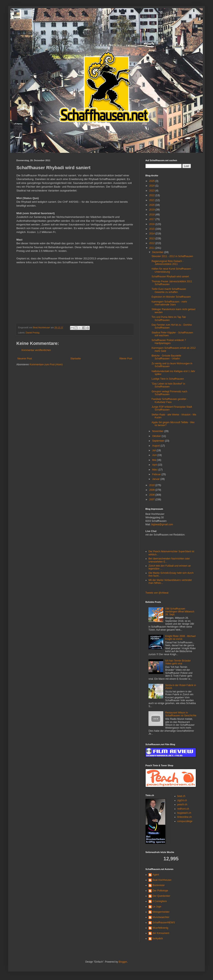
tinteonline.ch (185, 817)
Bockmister (159, 885)
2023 (152, 191)
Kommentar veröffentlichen (36, 350)
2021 (152, 200)
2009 (152, 490)
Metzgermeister (161, 912)
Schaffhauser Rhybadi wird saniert (170, 277)
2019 (152, 210)
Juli (154, 450)
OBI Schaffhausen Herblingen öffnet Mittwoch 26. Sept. (180, 612)
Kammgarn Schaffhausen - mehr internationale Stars (169, 303)
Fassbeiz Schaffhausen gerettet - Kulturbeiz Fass (170, 401)
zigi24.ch (182, 800)
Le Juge (157, 907)
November (158, 431)
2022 (152, 195)
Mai (155, 460)
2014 (152, 234)
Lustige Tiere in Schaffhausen (168, 379)
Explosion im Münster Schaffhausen (171, 297)
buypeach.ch (184, 813)
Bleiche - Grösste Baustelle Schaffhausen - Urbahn (166, 357)
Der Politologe (160, 891)
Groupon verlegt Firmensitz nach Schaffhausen (169, 393)
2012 (152, 243)
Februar (157, 474)
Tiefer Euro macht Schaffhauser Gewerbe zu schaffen (169, 290)
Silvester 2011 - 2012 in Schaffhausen (172, 256)
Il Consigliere (160, 901)
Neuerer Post (25, 359)
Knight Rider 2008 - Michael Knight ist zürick (180, 638)
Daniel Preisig (33, 333)
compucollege (185, 821)
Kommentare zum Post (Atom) (46, 365)
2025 (152, 181)
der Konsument (161, 933)
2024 (152, 186)
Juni (155, 455)
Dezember (158, 252)
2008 (152, 495)
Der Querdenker (161, 896)
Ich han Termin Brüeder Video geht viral (178, 662)
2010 (152, 485)
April (155, 465)
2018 (152, 215)
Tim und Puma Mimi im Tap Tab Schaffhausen (169, 318)
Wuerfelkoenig (160, 928)
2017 (152, 219)
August (156, 446)
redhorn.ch (183, 809)
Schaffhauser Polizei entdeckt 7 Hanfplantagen (169, 342)
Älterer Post (126, 359)
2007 (152, 500)
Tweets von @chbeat (157, 593)
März (155, 470)
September (159, 441)
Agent (156, 875)
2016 (152, 224)
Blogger (123, 962)
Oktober (157, 436)
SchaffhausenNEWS (164, 923)
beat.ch (181, 796)
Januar (156, 479)
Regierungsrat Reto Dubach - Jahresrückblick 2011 (168, 263)
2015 (152, 229)
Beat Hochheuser (162, 880)
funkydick (158, 938)
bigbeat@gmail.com (162, 524)
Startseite (76, 359)
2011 (152, 248)
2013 (152, 239)
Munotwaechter (161, 917)
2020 (152, 205)
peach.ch (182, 804)
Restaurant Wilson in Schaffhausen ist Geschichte (181, 714)
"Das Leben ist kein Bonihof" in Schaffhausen (168, 385)
